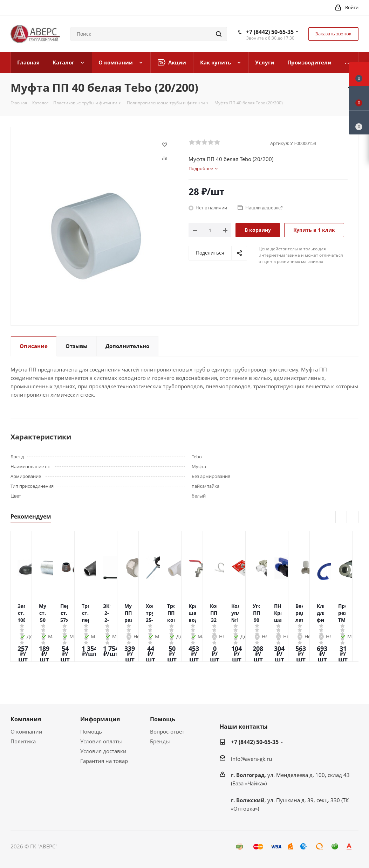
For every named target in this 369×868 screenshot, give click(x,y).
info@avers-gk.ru (251, 759)
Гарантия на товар (104, 761)
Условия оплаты (101, 741)
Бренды (160, 741)
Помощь (91, 731)
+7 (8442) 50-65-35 (270, 32)
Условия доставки (103, 751)
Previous (341, 517)
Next (353, 517)
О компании (26, 731)
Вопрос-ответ (167, 731)
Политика (23, 741)
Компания (26, 719)
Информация (100, 719)
